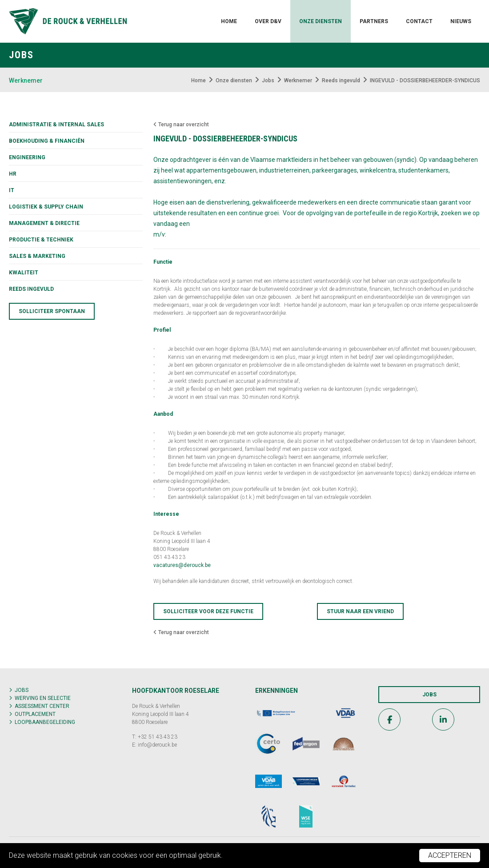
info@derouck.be (157, 745)
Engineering (27, 157)
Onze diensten (321, 21)
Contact (419, 21)
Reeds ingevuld (31, 289)
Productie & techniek (41, 240)
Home (229, 21)
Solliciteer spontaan (52, 311)
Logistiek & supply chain (46, 207)
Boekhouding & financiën (47, 141)
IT (12, 190)
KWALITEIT (24, 273)
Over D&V (268, 21)
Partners (374, 21)
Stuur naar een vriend (360, 611)
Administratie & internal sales (56, 125)
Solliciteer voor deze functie (208, 611)
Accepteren (450, 855)
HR (13, 174)
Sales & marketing (37, 256)
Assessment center (42, 706)
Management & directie (44, 223)
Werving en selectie (43, 698)
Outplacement (35, 714)
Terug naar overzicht (181, 125)
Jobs (22, 690)
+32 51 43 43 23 (158, 737)
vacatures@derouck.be (182, 565)
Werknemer (26, 80)
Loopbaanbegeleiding (45, 722)
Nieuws (461, 21)
